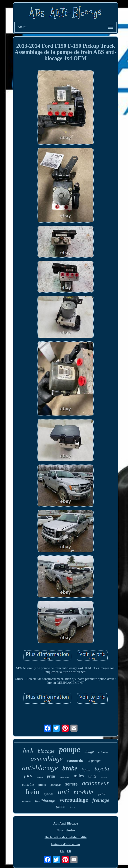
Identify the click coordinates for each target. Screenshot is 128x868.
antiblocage (45, 800)
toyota (102, 769)
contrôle (28, 785)
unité (92, 776)
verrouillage (74, 800)
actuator (103, 752)
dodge (89, 752)
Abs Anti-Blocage (65, 823)
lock (28, 750)
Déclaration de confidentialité (65, 837)
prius (51, 776)
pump (42, 785)
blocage (46, 751)
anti (63, 792)
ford (28, 776)
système (102, 794)
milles (104, 777)
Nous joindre (66, 830)
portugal (56, 785)
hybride (49, 794)
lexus (73, 807)
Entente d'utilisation (66, 844)
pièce (61, 806)
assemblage (47, 759)
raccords (75, 761)
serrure (71, 784)
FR (69, 851)
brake (70, 768)
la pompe (94, 761)
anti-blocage (40, 768)
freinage (101, 800)
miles (79, 776)
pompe (69, 749)
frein (32, 792)
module (83, 792)
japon (86, 770)
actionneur (96, 783)
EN (62, 851)
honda (40, 777)
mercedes (65, 777)
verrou (26, 801)
